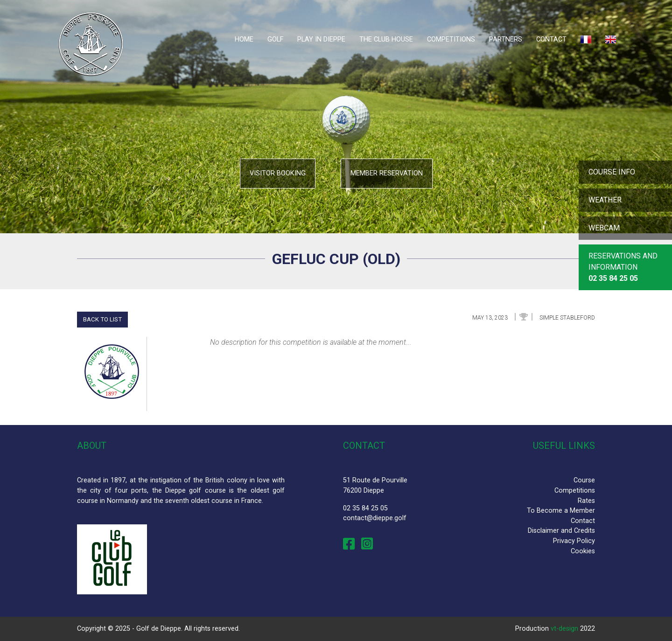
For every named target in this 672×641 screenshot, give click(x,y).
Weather (605, 200)
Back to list (102, 319)
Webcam (604, 228)
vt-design (564, 629)
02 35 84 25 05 (365, 508)
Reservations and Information (623, 267)
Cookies (583, 551)
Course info (612, 172)
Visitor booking (278, 173)
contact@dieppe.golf (375, 518)
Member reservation (387, 173)
